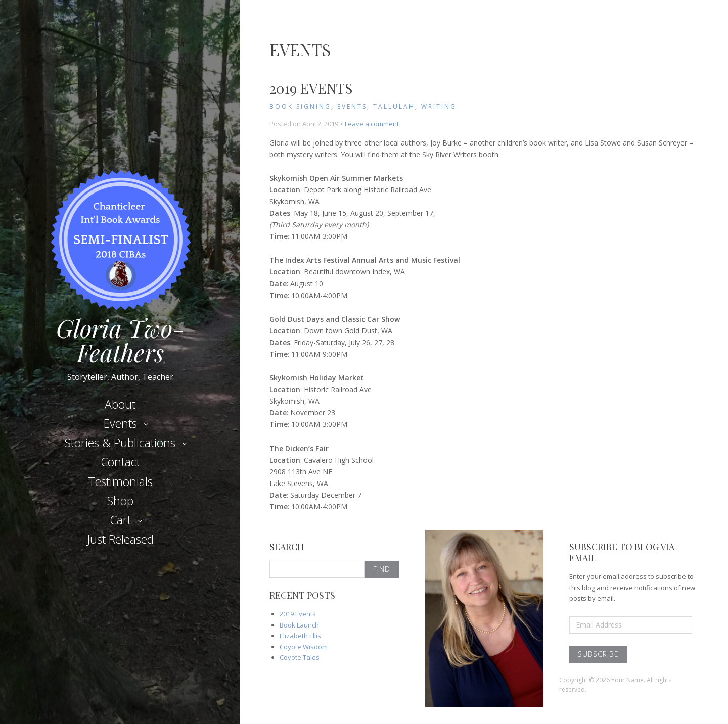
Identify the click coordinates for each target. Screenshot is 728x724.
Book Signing (300, 106)
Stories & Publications (120, 443)
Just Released (120, 539)
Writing (439, 106)
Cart (120, 520)
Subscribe (598, 654)
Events (120, 423)
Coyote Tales (300, 657)
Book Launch (299, 625)
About (120, 404)
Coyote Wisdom (304, 647)
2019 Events (311, 88)
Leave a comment (372, 124)
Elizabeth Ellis (300, 636)
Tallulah (394, 106)
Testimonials (120, 481)
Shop (120, 501)
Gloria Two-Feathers (120, 337)
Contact (120, 462)
